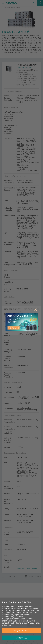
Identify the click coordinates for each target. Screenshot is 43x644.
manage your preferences (13, 619)
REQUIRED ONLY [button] (22, 631)
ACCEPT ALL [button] (22, 638)
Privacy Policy (34, 623)
